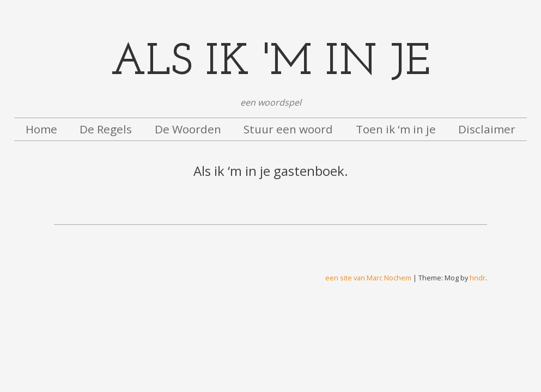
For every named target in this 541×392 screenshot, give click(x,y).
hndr (478, 278)
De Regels (106, 129)
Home (41, 129)
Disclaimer (487, 129)
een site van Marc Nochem (368, 278)
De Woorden (188, 129)
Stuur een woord (288, 129)
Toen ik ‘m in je (396, 129)
